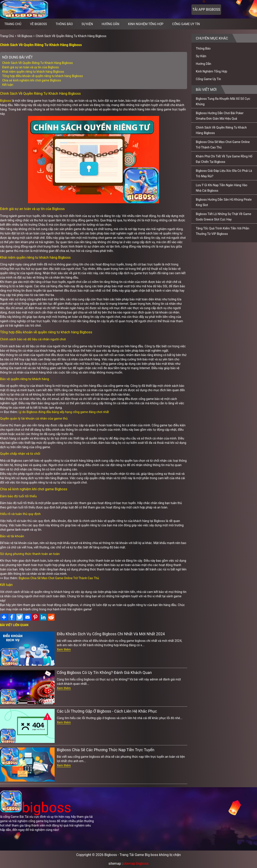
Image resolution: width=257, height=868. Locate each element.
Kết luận (8, 85)
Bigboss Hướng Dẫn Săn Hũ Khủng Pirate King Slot (224, 202)
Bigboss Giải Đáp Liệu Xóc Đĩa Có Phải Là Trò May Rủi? (224, 173)
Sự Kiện (87, 24)
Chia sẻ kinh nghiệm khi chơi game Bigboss (32, 80)
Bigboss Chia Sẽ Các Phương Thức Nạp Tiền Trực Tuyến (106, 750)
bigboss (36, 808)
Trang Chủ (7, 36)
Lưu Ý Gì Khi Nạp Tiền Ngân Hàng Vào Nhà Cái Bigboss (221, 188)
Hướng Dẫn (110, 24)
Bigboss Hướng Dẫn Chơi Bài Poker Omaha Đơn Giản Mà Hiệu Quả (220, 116)
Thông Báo (64, 24)
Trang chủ (13, 24)
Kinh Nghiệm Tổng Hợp (146, 24)
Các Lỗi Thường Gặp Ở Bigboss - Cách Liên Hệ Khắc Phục (107, 711)
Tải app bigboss (206, 9)
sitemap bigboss (136, 864)
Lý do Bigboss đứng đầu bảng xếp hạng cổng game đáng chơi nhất (64, 412)
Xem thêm (64, 649)
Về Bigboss (38, 24)
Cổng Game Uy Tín (186, 24)
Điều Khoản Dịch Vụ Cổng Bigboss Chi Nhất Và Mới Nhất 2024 (111, 634)
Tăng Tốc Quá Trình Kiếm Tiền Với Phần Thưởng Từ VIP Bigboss (222, 231)
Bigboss (5, 101)
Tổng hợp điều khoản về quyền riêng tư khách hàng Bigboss (43, 76)
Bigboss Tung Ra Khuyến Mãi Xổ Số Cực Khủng (223, 101)
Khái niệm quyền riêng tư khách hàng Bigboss (33, 72)
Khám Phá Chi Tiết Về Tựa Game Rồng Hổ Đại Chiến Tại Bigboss (224, 159)
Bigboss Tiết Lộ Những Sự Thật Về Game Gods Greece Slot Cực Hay (223, 217)
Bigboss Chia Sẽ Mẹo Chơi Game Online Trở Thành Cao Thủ (59, 578)
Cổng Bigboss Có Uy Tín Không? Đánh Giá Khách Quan (104, 673)
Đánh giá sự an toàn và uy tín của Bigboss (30, 67)
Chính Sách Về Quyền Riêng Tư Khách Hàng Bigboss (71, 36)
